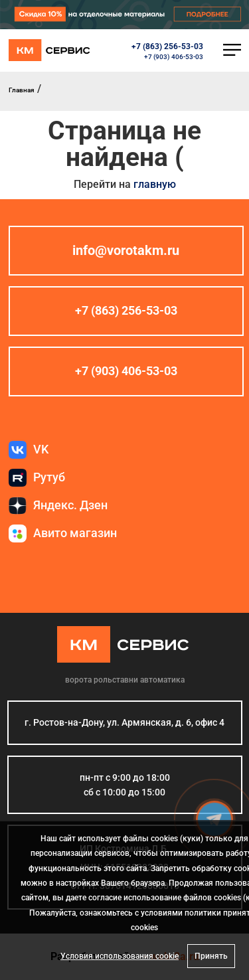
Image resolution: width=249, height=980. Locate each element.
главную (155, 184)
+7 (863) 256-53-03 (167, 46)
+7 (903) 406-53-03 (174, 57)
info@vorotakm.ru (126, 250)
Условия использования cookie (120, 956)
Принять (211, 956)
